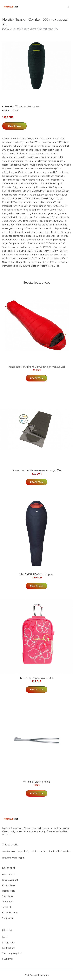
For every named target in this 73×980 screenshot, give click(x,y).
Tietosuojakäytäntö (12, 953)
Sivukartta (7, 959)
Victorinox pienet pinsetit (37, 782)
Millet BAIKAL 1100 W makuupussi (36, 574)
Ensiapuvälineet (10, 880)
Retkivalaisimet (10, 913)
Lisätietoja (14, 126)
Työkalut (6, 907)
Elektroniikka (9, 874)
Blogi (5, 937)
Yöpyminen (21, 106)
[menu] (68, 7)
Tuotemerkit (8, 902)
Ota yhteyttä (9, 942)
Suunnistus (8, 896)
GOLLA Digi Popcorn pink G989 (36, 678)
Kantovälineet (9, 885)
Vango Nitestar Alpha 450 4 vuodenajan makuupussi (36, 367)
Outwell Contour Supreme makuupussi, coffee (37, 470)
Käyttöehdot (9, 948)
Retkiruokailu (9, 891)
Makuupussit (34, 106)
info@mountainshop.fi (13, 858)
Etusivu (6, 29)
